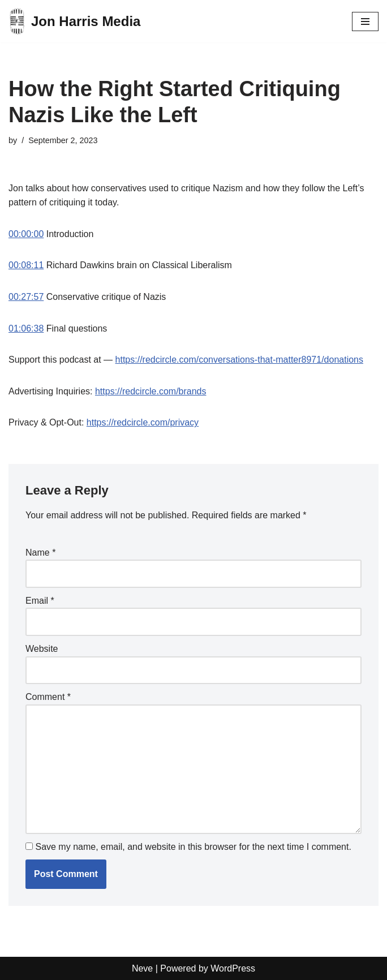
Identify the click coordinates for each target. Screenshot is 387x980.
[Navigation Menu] (365, 22)
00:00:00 (26, 234)
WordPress (233, 968)
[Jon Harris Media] (74, 21)
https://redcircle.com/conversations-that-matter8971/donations (239, 360)
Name (40, 553)
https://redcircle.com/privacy (143, 422)
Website (42, 649)
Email (40, 601)
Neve (142, 968)
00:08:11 (26, 265)
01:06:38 (26, 328)
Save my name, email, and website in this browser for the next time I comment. (193, 847)
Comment (48, 697)
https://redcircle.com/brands (151, 391)
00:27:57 (26, 297)
